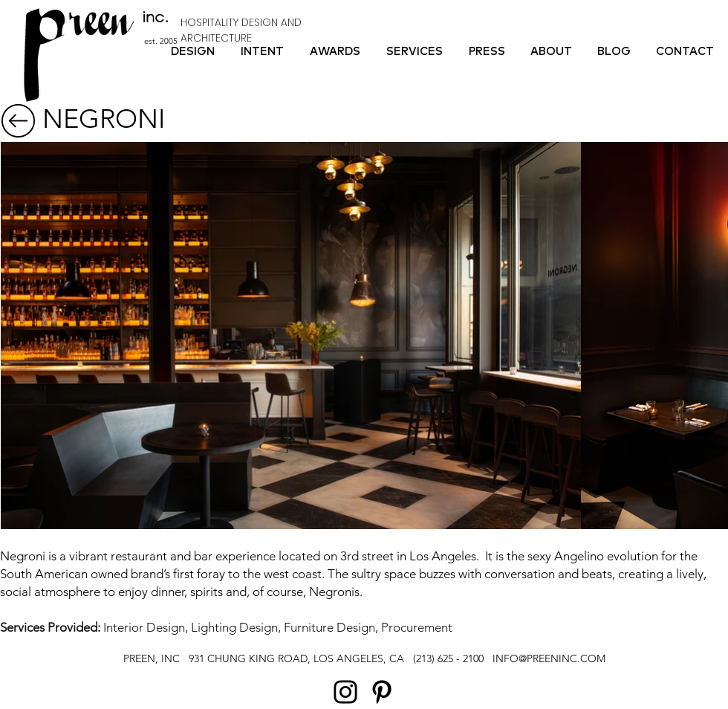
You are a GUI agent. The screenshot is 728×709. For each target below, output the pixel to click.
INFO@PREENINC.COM (549, 658)
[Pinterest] (382, 692)
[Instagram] (345, 692)
